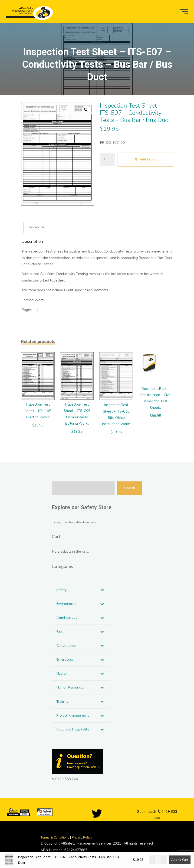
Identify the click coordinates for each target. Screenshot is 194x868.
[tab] (36, 228)
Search (129, 488)
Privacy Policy (82, 839)
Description (36, 227)
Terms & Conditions (55, 839)
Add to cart (148, 159)
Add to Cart (180, 860)
